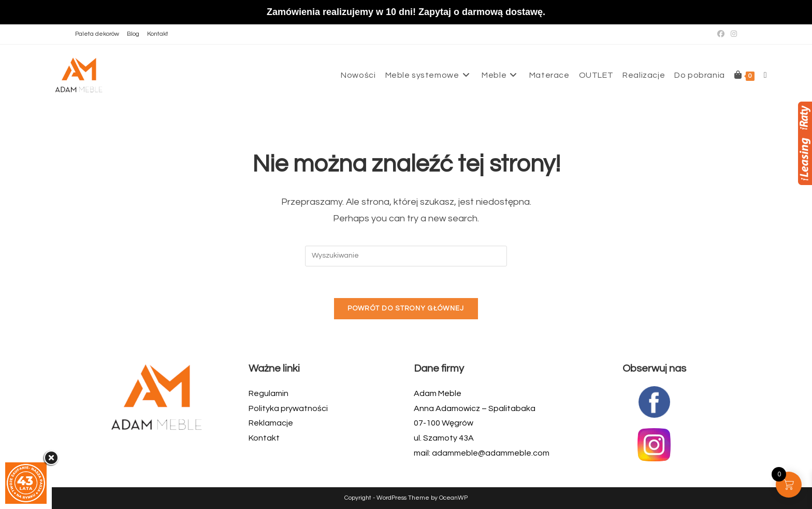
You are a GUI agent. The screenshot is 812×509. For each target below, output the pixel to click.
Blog (133, 34)
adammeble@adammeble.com (491, 453)
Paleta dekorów (97, 34)
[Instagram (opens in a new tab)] (732, 34)
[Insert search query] (406, 256)
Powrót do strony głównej (406, 308)
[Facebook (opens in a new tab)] (721, 34)
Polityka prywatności (288, 408)
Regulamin (269, 393)
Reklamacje (271, 423)
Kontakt (158, 34)
